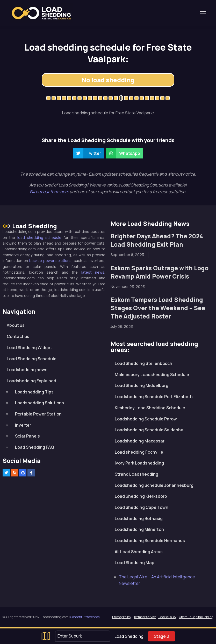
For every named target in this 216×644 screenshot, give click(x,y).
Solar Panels (27, 436)
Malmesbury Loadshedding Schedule (152, 375)
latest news (93, 272)
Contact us (18, 336)
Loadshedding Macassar (140, 441)
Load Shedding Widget (29, 348)
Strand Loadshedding (136, 474)
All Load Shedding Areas (139, 552)
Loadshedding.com (41, 13)
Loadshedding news (27, 370)
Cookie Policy (167, 617)
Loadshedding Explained (31, 381)
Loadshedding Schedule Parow (146, 419)
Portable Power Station (38, 414)
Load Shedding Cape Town (142, 507)
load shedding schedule (39, 237)
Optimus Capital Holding (196, 617)
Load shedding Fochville (139, 452)
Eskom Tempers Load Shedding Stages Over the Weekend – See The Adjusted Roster (158, 308)
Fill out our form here (50, 192)
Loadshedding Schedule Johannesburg (154, 485)
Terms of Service (145, 617)
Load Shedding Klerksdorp (141, 496)
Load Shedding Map (135, 563)
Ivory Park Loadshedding (139, 463)
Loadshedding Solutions (39, 403)
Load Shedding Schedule (32, 359)
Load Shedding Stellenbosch (143, 363)
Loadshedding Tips (34, 392)
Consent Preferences (85, 617)
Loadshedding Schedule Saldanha (149, 430)
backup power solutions (51, 261)
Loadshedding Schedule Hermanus (150, 541)
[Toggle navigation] (203, 13)
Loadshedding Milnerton (139, 529)
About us (16, 325)
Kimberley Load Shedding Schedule (150, 408)
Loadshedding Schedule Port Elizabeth (154, 397)
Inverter (23, 425)
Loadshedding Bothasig (139, 518)
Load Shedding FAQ (35, 447)
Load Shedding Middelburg (142, 385)
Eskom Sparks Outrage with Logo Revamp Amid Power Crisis (160, 272)
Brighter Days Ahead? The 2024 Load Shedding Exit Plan (157, 240)
